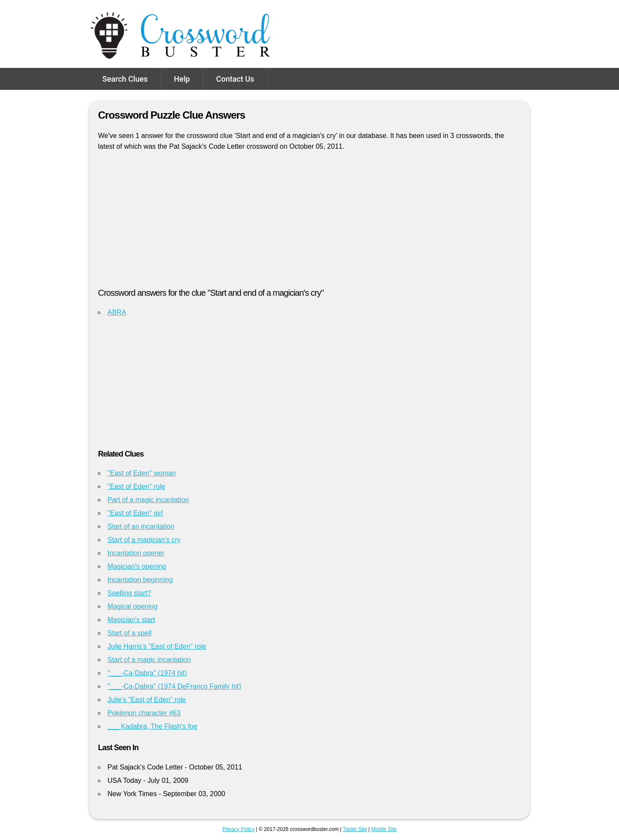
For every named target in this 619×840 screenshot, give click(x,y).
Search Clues (125, 79)
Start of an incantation (141, 526)
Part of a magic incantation (148, 500)
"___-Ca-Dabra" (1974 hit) (147, 673)
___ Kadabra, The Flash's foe (152, 726)
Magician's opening (137, 566)
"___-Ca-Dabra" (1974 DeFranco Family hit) (174, 686)
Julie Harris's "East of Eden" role (157, 646)
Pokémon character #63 (144, 713)
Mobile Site (384, 829)
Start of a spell (129, 633)
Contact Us (235, 79)
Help (182, 79)
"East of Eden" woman (142, 473)
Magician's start (131, 620)
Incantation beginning (140, 580)
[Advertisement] (309, 223)
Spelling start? (129, 593)
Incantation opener (136, 553)
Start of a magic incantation (149, 660)
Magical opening (133, 606)
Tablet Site (355, 829)
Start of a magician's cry (144, 540)
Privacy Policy (238, 829)
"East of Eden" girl (135, 513)
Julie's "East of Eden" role (147, 700)
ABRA (117, 312)
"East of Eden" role (136, 486)
